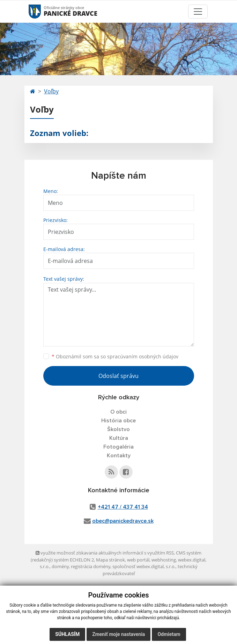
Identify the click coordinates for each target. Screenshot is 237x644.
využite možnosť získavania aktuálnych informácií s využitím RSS (105, 553)
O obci (118, 412)
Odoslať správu (118, 376)
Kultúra (119, 438)
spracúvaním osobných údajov (143, 356)
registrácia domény (91, 566)
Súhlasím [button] (67, 634)
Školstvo (118, 429)
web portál (138, 560)
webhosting (164, 560)
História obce (118, 421)
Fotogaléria (118, 447)
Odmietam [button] (169, 634)
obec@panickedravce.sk (123, 521)
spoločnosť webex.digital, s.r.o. (144, 566)
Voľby (51, 91)
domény (60, 566)
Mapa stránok (110, 560)
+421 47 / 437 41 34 (123, 507)
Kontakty (119, 456)
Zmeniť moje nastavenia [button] (118, 634)
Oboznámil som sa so (115, 356)
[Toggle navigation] (198, 12)
